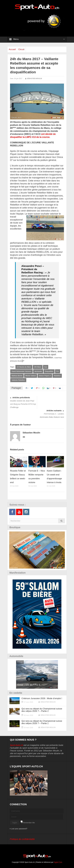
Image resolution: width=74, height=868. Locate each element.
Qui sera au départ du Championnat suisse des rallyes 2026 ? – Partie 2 (42, 710)
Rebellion (57, 376)
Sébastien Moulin (34, 79)
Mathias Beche (17, 376)
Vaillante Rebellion (18, 380)
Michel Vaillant (31, 376)
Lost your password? (19, 829)
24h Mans (38, 367)
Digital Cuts (58, 862)
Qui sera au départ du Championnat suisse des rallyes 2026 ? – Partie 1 (42, 722)
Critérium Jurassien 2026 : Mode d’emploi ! (42, 698)
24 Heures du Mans (24, 367)
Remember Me (29, 823)
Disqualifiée (49, 371)
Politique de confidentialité (22, 839)
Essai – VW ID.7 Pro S (29, 685)
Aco (46, 367)
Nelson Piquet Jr (45, 376)
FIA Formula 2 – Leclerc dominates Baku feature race (51, 414)
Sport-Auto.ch (16, 745)
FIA (58, 371)
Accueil (12, 49)
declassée (38, 371)
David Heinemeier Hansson (21, 371)
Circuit (21, 49)
